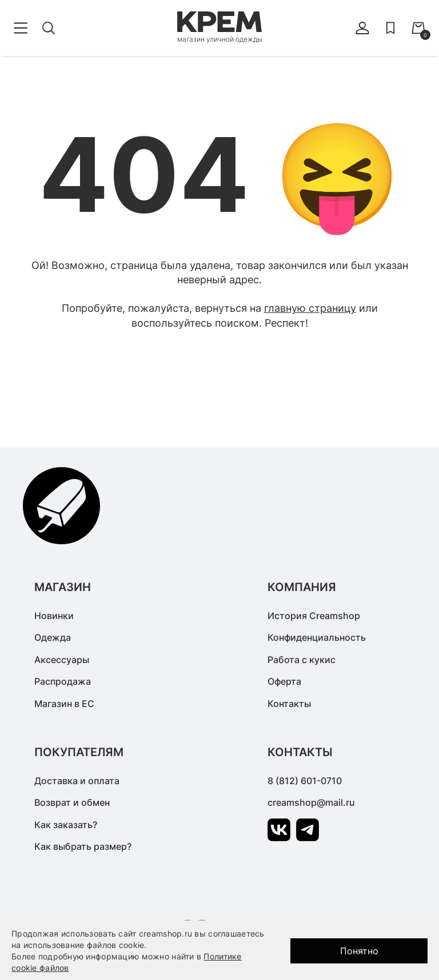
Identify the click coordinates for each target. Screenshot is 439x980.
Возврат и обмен (72, 802)
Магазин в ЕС (64, 704)
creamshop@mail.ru (311, 802)
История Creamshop (314, 616)
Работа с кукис (302, 660)
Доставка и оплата (77, 781)
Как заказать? (66, 825)
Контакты (289, 704)
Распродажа (63, 681)
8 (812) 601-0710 (305, 781)
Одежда (53, 637)
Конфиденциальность (317, 637)
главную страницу (310, 308)
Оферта (284, 681)
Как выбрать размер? (83, 846)
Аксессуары (62, 660)
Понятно (359, 951)
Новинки (54, 616)
